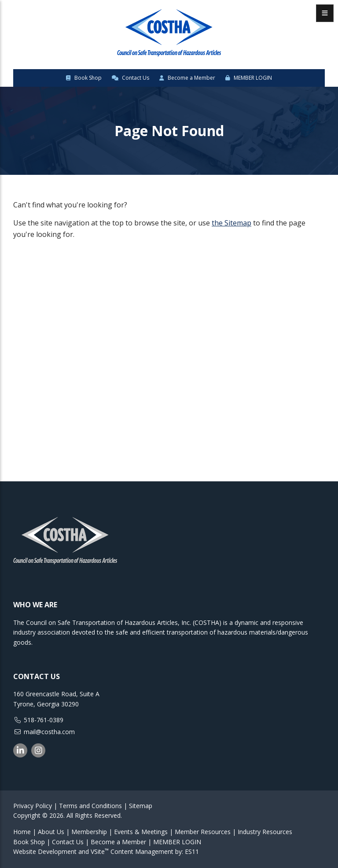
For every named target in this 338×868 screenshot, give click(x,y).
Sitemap (141, 806)
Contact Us (130, 78)
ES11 (192, 851)
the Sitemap (231, 223)
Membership (89, 832)
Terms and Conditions (90, 806)
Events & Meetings (141, 832)
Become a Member (187, 78)
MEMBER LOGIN (249, 78)
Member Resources (203, 832)
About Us (51, 832)
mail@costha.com (49, 732)
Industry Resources (265, 832)
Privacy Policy (33, 806)
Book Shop (84, 78)
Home (22, 832)
